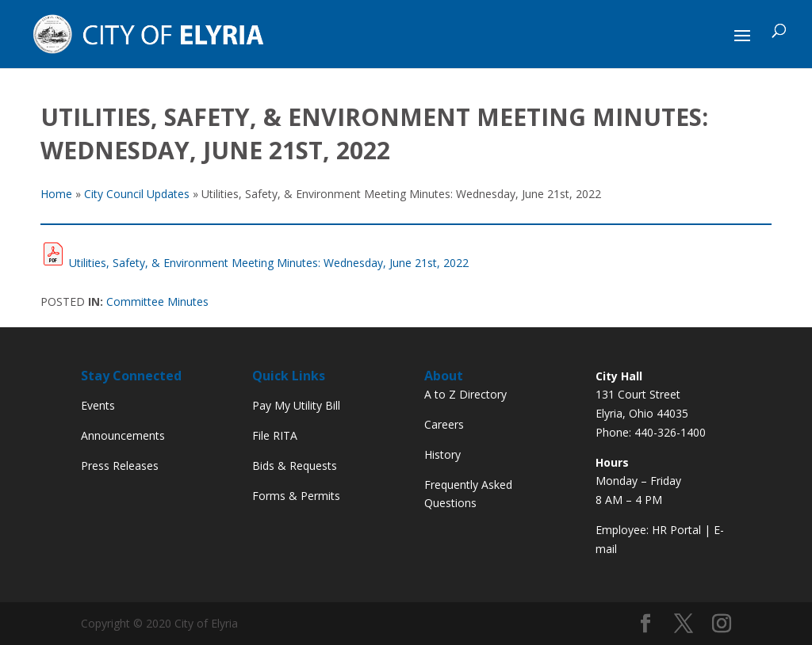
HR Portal (676, 530)
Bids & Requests (295, 466)
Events (98, 405)
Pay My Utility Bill (296, 405)
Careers (444, 424)
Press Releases (120, 466)
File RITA (275, 435)
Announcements (123, 435)
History (442, 454)
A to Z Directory (465, 394)
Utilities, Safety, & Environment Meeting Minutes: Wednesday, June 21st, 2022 (269, 263)
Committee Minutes (157, 302)
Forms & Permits (296, 496)
